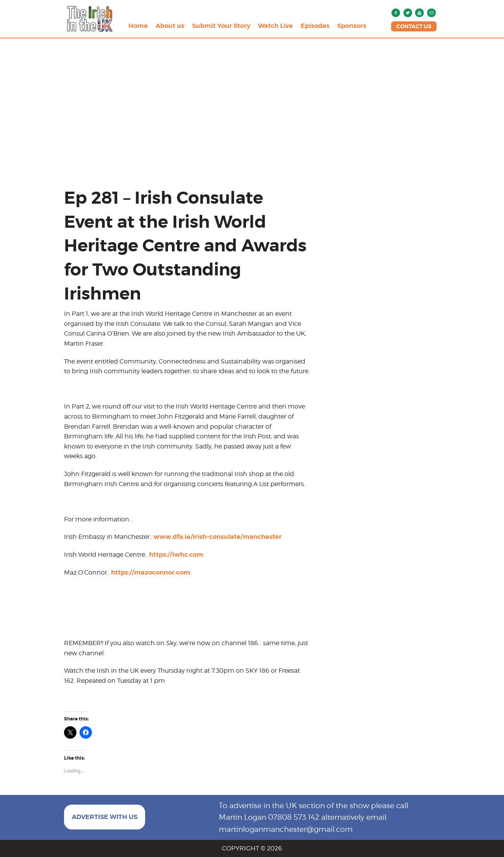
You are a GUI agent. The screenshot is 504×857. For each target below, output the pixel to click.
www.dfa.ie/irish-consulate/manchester (218, 537)
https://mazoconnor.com (151, 572)
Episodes (315, 26)
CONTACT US (414, 26)
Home (138, 26)
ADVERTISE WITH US (105, 817)
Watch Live (275, 26)
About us (170, 26)
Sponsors (352, 26)
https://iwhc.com (176, 555)
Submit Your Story (221, 26)
